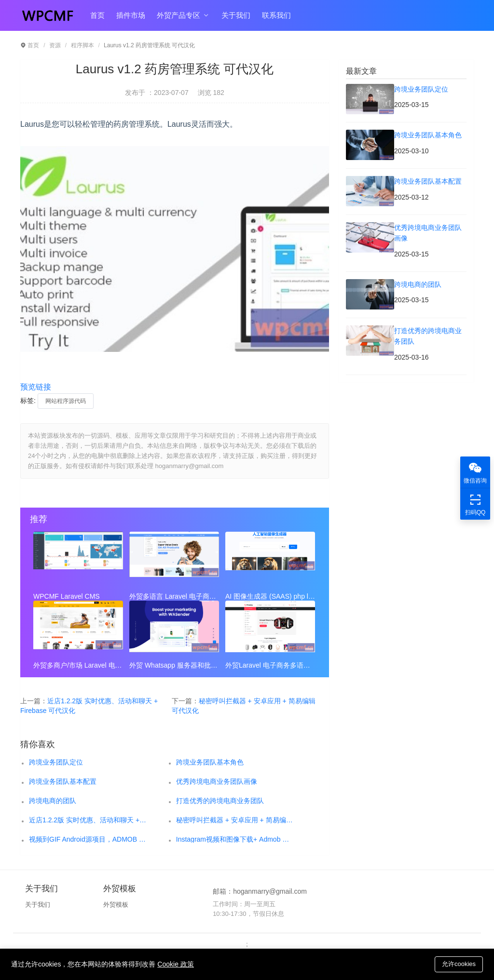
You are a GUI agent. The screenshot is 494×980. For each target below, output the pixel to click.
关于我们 (236, 15)
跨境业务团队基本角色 (210, 762)
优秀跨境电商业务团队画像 (217, 781)
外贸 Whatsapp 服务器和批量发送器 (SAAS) (174, 665)
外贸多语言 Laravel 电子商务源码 (174, 596)
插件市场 (131, 15)
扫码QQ (475, 504)
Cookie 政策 (175, 964)
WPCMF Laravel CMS (67, 596)
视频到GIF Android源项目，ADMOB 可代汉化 (88, 839)
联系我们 (276, 15)
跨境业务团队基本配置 (63, 781)
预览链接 (36, 387)
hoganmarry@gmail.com (270, 891)
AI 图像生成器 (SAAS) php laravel (270, 596)
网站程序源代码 (66, 401)
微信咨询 (475, 472)
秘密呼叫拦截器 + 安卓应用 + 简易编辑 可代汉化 (235, 820)
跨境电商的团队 (53, 801)
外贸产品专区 (183, 15)
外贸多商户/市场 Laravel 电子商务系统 (78, 665)
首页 (97, 15)
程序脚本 (82, 45)
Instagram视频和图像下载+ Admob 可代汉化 (235, 839)
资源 (55, 45)
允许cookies (459, 964)
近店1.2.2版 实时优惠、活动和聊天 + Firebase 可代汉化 (88, 820)
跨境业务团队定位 (56, 762)
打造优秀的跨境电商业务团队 (220, 801)
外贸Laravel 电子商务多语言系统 (270, 665)
